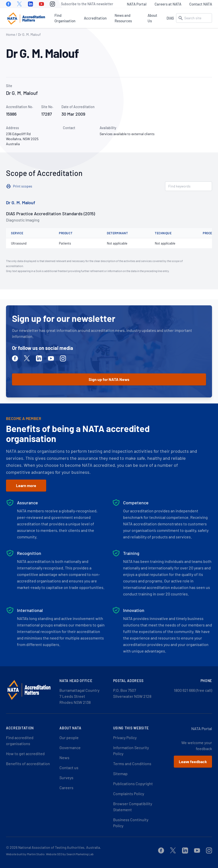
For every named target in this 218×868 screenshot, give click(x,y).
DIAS (170, 18)
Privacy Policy (125, 737)
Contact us (69, 768)
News (64, 757)
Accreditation (95, 18)
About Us (152, 18)
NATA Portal (137, 4)
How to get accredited (25, 753)
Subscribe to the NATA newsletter (87, 4)
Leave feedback (193, 762)
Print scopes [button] (23, 186)
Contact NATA (201, 4)
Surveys (66, 778)
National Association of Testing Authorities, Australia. (60, 847)
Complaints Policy (129, 794)
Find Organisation (65, 18)
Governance (70, 747)
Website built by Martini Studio (25, 854)
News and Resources (123, 18)
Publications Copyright (133, 784)
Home (10, 34)
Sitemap (120, 774)
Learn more (26, 485)
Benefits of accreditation (28, 764)
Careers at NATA (168, 4)
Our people (69, 737)
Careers (66, 788)
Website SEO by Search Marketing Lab (70, 854)
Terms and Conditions (132, 764)
